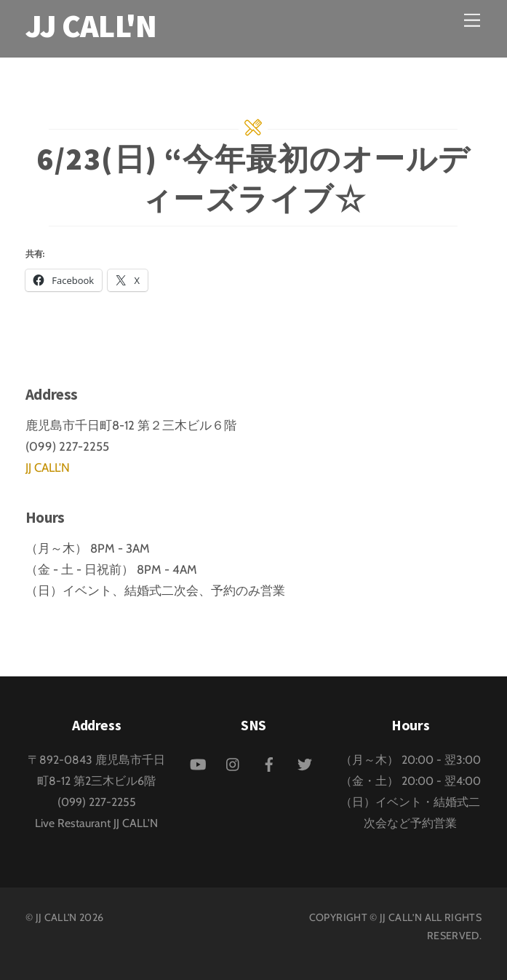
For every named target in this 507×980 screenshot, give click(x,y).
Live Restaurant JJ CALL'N (96, 823)
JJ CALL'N (48, 467)
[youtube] (198, 763)
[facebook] (269, 763)
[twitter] (305, 763)
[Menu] (472, 20)
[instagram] (233, 763)
